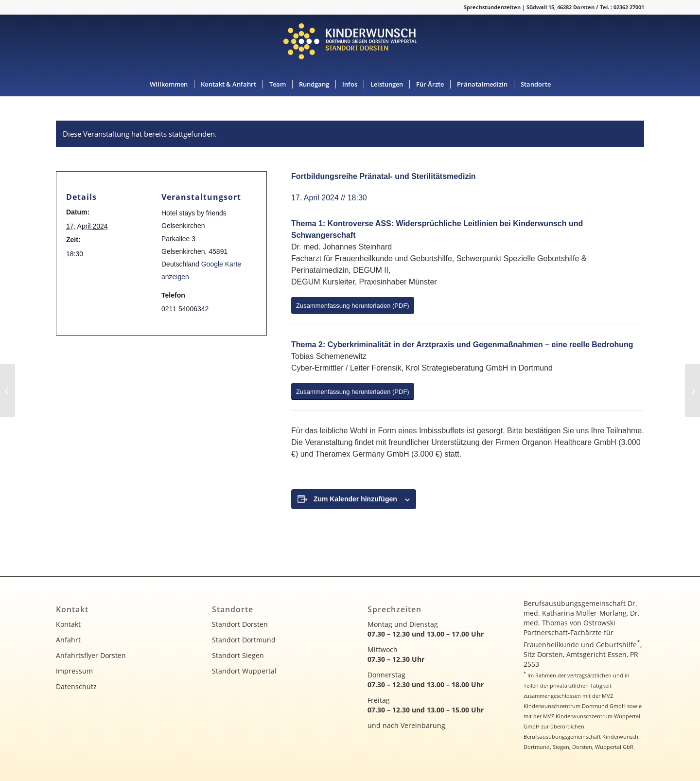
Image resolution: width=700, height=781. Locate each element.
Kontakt (68, 624)
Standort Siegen (238, 655)
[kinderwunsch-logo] (350, 43)
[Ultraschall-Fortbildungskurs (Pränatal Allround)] (692, 390)
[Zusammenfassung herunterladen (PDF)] (353, 305)
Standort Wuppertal (244, 671)
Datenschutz (76, 686)
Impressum (74, 671)
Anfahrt (68, 640)
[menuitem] (169, 84)
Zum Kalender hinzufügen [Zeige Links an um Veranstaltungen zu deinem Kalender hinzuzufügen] (355, 499)
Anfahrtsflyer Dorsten (91, 655)
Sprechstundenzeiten (492, 7)
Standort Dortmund (244, 640)
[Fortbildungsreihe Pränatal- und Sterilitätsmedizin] (8, 390)
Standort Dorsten (240, 624)
